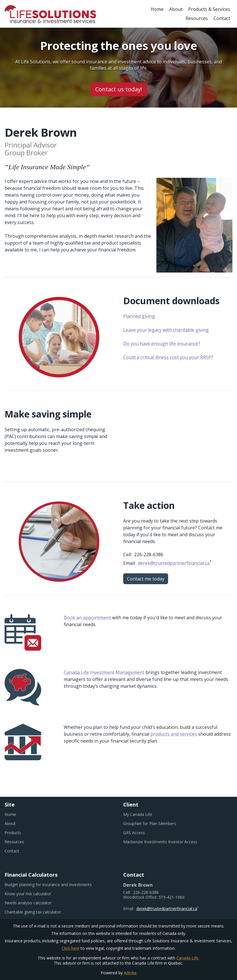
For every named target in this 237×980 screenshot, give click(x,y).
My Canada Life (145, 814)
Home (157, 9)
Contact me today (146, 579)
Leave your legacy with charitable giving (166, 330)
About (176, 9)
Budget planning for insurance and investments (55, 885)
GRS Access (141, 833)
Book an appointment (87, 618)
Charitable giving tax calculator (40, 912)
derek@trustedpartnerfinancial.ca (174, 563)
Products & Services (209, 9)
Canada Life (187, 958)
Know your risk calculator (35, 894)
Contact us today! (119, 89)
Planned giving (139, 316)
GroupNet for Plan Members (157, 824)
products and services (174, 734)
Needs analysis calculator (35, 903)
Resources (197, 18)
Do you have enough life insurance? (162, 344)
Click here (71, 948)
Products (13, 833)
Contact (222, 18)
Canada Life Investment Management (104, 672)
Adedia (130, 973)
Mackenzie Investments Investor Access (167, 842)
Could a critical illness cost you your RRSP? (168, 357)
